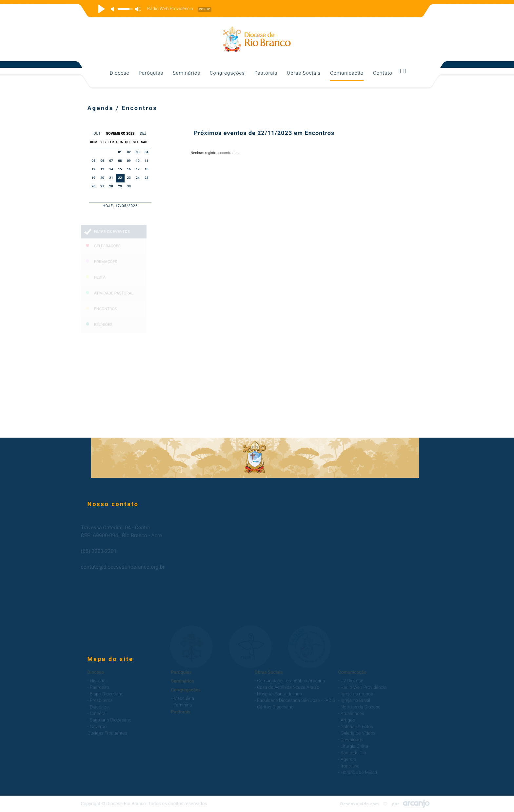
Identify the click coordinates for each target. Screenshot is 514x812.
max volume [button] (138, 9)
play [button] (101, 9)
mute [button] (113, 9)
